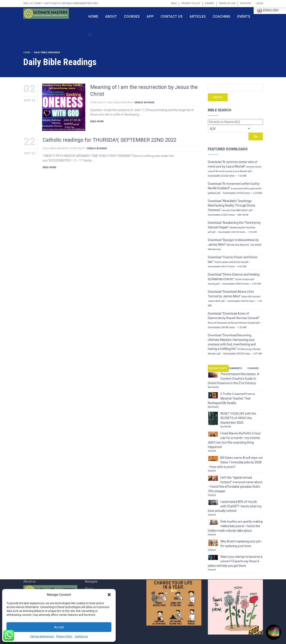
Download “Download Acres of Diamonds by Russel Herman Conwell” (235, 320)
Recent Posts (218, 368)
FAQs (174, 3)
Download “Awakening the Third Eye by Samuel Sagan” (234, 227)
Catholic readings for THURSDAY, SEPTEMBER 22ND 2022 (110, 140)
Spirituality (98, 103)
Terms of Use (227, 3)
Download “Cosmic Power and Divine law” (233, 262)
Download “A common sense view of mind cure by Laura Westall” (235, 169)
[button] (109, 595)
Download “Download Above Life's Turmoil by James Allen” (235, 298)
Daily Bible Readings (120, 103)
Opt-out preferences (42, 636)
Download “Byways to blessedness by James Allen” (235, 244)
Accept (59, 627)
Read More (97, 121)
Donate (209, 3)
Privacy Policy (64, 636)
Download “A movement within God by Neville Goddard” (235, 188)
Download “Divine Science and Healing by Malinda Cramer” (234, 279)
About (89, 588)
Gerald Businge (144, 103)
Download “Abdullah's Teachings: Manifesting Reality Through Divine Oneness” (232, 208)
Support (246, 3)
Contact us (81, 636)
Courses (253, 368)
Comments (235, 368)
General (212, 451)
